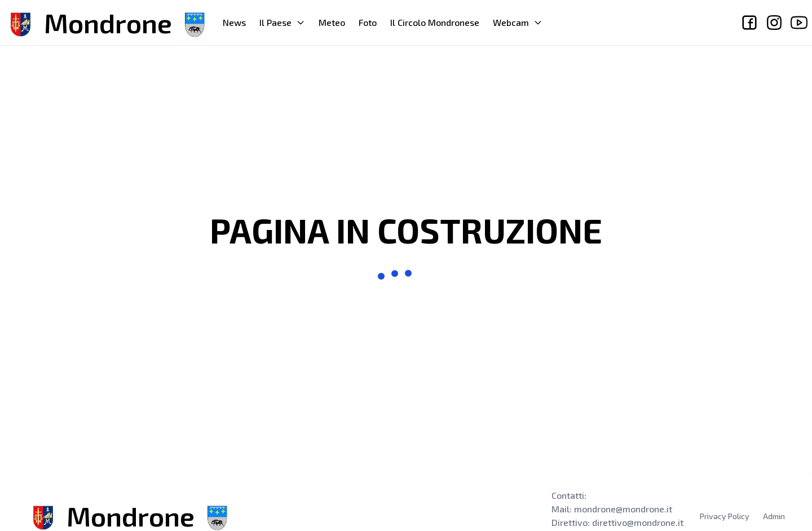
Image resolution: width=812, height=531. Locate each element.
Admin (774, 516)
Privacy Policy (725, 516)
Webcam (518, 22)
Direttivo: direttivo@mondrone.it (617, 522)
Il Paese (282, 22)
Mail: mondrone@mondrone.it (612, 509)
